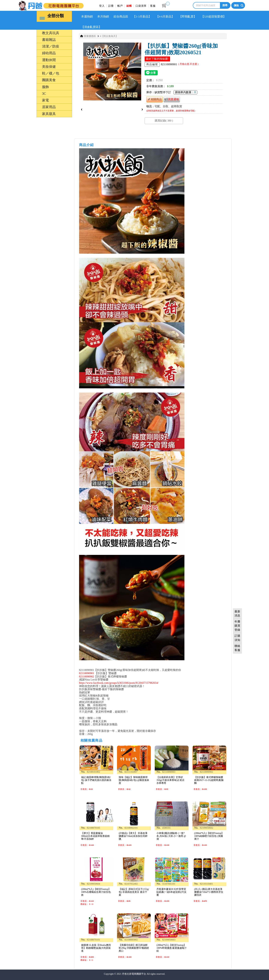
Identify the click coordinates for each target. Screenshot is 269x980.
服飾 (45, 87)
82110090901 (87, 673)
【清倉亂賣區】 (91, 27)
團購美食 (49, 80)
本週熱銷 (87, 17)
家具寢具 (49, 114)
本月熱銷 (103, 17)
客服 (153, 6)
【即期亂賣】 (188, 17)
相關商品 (155, 99)
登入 (102, 6)
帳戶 (120, 6)
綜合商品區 (121, 17)
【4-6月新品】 (165, 17)
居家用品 (49, 107)
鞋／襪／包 (51, 73)
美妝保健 (49, 67)
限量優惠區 (90, 36)
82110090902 (87, 676)
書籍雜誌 (49, 40)
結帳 (129, 6)
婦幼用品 (49, 53)
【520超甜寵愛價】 (214, 17)
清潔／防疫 (51, 46)
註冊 (111, 6)
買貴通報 (172, 99)
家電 (45, 100)
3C (44, 94)
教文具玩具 (51, 33)
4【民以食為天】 (109, 36)
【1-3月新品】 (142, 17)
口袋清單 (141, 6)
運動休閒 (49, 60)
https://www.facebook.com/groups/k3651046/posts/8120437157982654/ (119, 683)
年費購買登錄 (237, 626)
